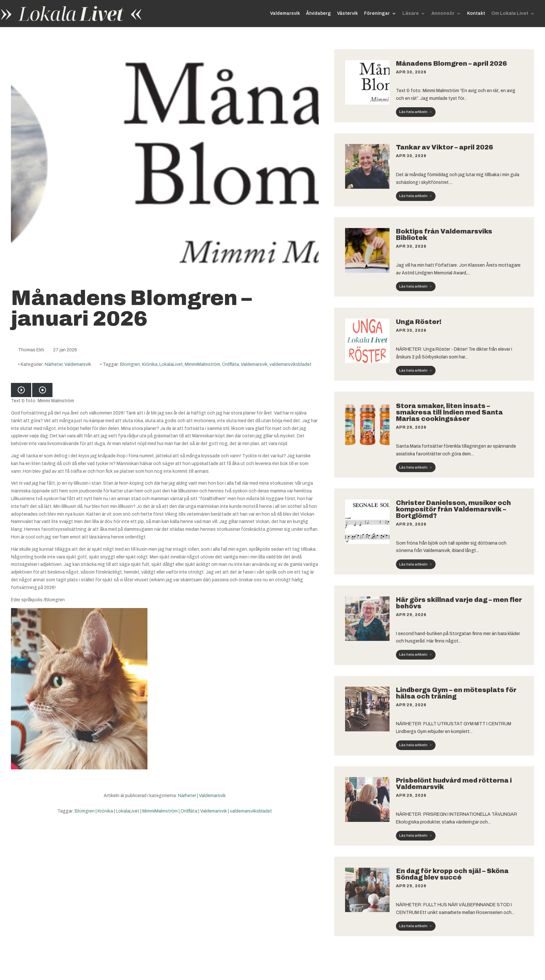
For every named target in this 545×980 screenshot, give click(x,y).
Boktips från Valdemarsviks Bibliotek (444, 234)
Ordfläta (230, 364)
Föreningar (377, 14)
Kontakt (476, 14)
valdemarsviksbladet (291, 364)
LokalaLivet (171, 364)
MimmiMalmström (202, 364)
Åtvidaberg (319, 14)
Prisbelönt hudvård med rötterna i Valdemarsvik (454, 784)
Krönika (150, 364)
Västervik (348, 14)
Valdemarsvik (285, 14)
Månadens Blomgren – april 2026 (451, 63)
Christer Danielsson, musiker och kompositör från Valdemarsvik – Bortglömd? (453, 509)
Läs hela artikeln (413, 112)
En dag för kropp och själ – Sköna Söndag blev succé (452, 874)
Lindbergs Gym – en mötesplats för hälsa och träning (456, 693)
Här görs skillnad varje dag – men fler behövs (459, 603)
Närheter (54, 364)
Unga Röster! (419, 322)
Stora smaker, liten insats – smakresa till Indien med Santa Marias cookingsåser (449, 412)
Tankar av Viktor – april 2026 (445, 147)
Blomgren (130, 364)
